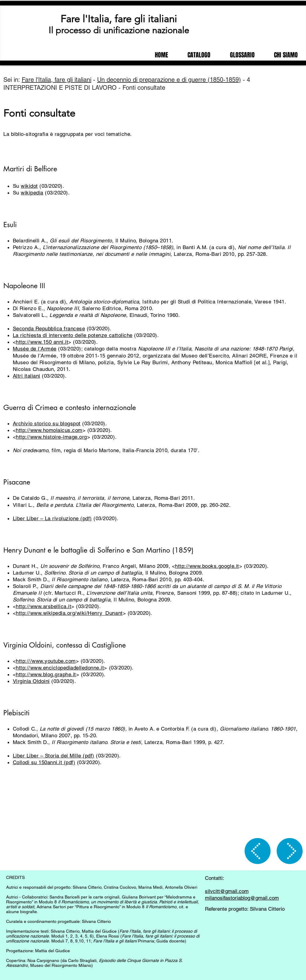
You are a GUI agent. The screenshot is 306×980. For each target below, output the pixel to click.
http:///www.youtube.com (46, 661)
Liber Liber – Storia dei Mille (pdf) (54, 756)
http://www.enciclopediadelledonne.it (60, 668)
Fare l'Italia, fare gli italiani (119, 19)
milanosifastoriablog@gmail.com (242, 898)
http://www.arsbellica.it (44, 606)
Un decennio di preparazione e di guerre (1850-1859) (169, 80)
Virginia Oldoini (31, 681)
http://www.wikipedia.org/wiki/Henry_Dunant (69, 613)
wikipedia (32, 193)
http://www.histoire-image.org (51, 437)
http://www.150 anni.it (42, 342)
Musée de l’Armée (35, 349)
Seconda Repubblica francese (49, 328)
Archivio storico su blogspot (47, 423)
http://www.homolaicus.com (49, 430)
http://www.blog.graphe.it (46, 674)
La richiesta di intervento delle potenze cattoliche (73, 335)
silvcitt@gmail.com (227, 891)
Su (17, 186)
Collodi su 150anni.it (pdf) (44, 762)
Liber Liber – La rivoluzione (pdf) (52, 518)
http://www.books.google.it (207, 566)
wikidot (29, 186)
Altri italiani (27, 376)
